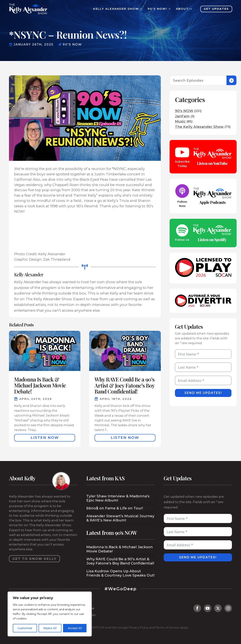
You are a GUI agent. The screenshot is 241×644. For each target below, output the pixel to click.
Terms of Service (167, 628)
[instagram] (228, 608)
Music (180, 121)
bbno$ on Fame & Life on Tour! (115, 508)
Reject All (50, 628)
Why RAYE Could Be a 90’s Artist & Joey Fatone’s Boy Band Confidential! (120, 561)
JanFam (182, 116)
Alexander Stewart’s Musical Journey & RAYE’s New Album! (120, 518)
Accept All (75, 628)
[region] (50, 614)
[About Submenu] (190, 9)
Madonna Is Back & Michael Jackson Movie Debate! (120, 549)
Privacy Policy (139, 628)
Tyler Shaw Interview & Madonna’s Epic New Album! (118, 498)
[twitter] (218, 608)
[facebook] (197, 608)
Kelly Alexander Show (116, 9)
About (182, 9)
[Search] (231, 80)
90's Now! (157, 9)
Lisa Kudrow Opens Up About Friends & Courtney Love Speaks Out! (120, 573)
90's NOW (184, 111)
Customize (25, 628)
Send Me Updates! (203, 393)
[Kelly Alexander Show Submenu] (141, 9)
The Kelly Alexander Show (199, 127)
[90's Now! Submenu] (169, 9)
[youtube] (208, 608)
